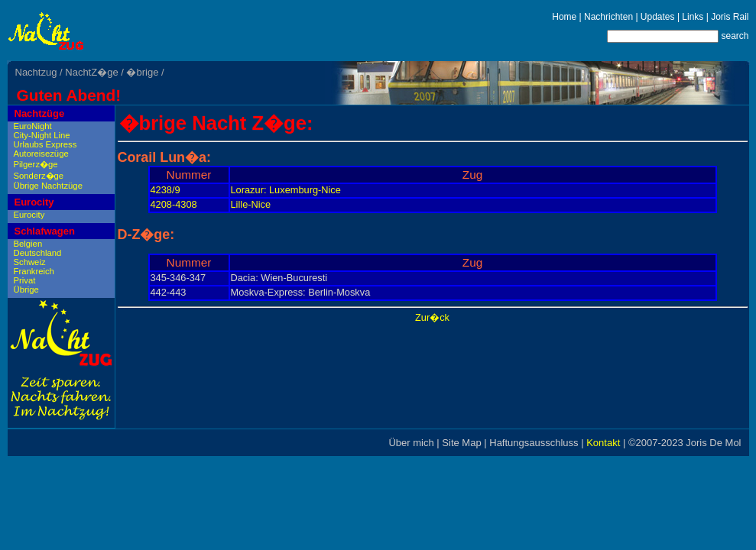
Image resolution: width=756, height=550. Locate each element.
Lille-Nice (251, 204)
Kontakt (603, 443)
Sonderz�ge (39, 176)
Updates (658, 17)
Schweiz (30, 262)
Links (693, 17)
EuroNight (33, 126)
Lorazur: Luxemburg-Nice (286, 190)
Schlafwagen (45, 231)
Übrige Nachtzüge (48, 186)
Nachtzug (36, 72)
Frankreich (34, 271)
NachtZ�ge (91, 72)
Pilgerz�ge (36, 164)
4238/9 (165, 190)
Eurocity (34, 202)
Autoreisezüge (41, 154)
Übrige (26, 290)
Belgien (28, 244)
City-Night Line (42, 135)
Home (564, 17)
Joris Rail (730, 17)
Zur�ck (432, 317)
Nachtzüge (40, 113)
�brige (142, 72)
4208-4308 (174, 204)
